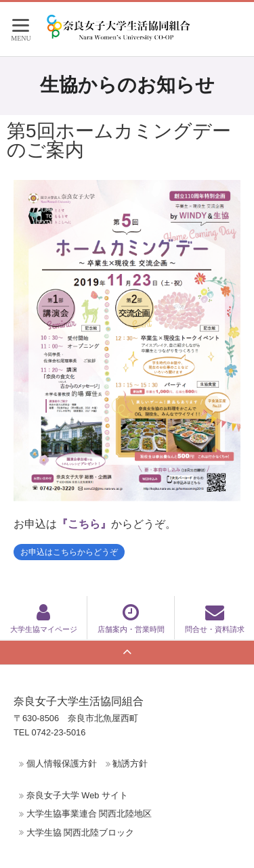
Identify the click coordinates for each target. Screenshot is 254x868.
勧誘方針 (130, 763)
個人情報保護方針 (62, 763)
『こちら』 (84, 524)
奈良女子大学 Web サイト (77, 795)
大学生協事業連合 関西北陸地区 (89, 814)
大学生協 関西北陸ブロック (81, 832)
